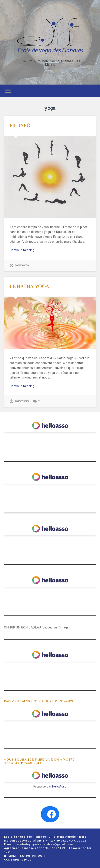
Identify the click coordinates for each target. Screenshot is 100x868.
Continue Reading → (24, 250)
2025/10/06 (22, 265)
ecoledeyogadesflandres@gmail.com (45, 844)
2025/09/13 (22, 401)
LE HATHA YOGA (29, 286)
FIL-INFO (20, 125)
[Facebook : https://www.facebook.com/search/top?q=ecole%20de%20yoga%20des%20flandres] (51, 814)
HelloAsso (59, 786)
